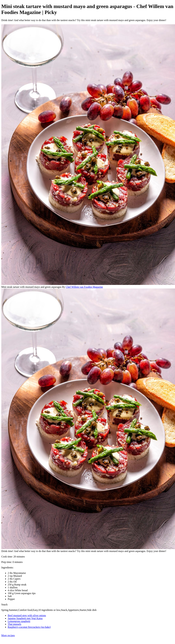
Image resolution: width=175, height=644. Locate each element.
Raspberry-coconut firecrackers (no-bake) (29, 627)
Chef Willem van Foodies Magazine (84, 287)
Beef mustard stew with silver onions (27, 615)
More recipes (8, 635)
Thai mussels (14, 624)
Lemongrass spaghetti (19, 621)
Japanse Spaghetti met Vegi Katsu (25, 618)
